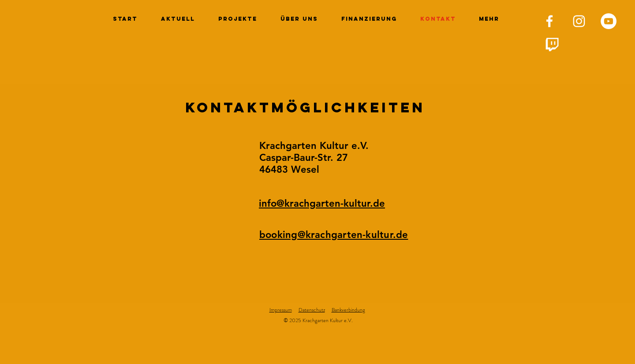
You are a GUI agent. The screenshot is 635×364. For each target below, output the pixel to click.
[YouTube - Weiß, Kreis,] (609, 21)
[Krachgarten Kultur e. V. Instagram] (579, 21)
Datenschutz (312, 310)
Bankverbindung (348, 310)
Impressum (281, 310)
